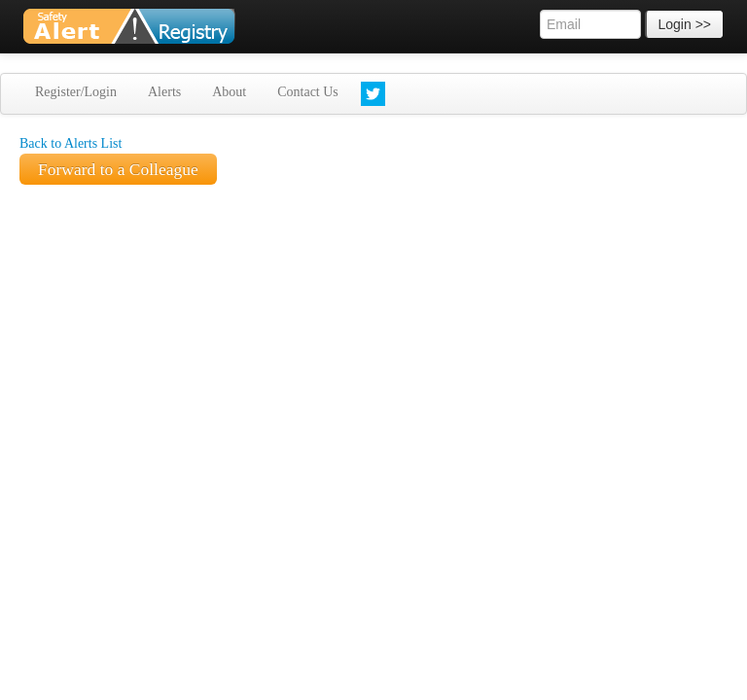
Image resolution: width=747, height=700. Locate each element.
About (229, 92)
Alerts (164, 92)
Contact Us (308, 92)
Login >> (685, 24)
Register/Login (76, 92)
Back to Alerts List (71, 143)
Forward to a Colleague (118, 169)
